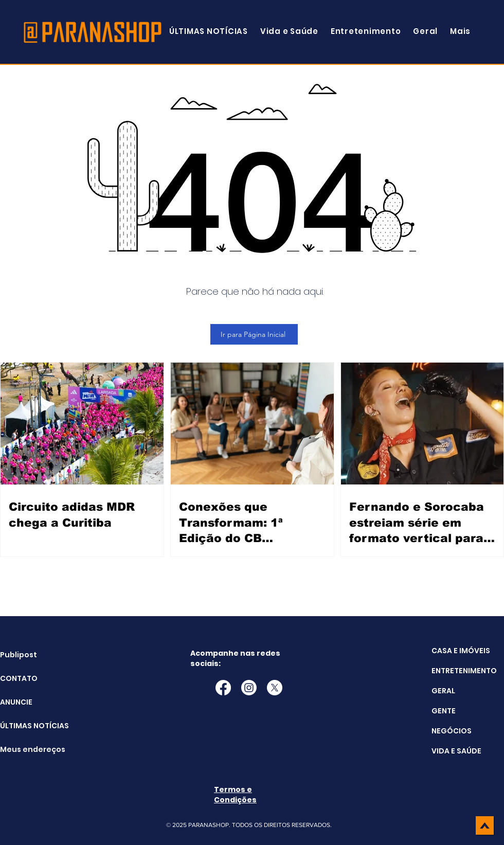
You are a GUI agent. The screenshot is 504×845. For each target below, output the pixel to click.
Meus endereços (26, 749)
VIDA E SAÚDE (456, 751)
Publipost (19, 655)
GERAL (443, 691)
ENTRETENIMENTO (464, 671)
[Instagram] (249, 688)
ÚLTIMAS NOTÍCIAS (26, 726)
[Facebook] (223, 688)
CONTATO (19, 678)
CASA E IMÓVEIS (461, 651)
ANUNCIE (16, 702)
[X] (275, 688)
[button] (460, 31)
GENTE (444, 711)
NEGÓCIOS (452, 731)
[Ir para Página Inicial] (254, 334)
